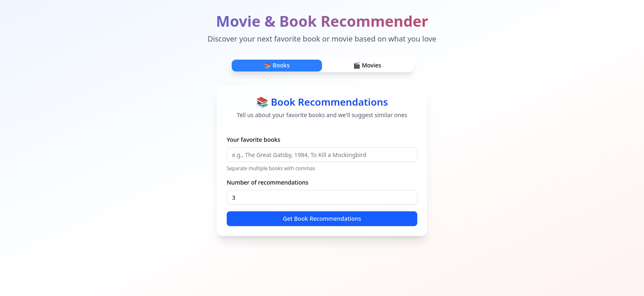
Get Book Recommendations (322, 219)
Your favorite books (253, 140)
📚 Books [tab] (277, 65)
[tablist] (322, 65)
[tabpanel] (322, 161)
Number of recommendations (268, 182)
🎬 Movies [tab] (367, 65)
